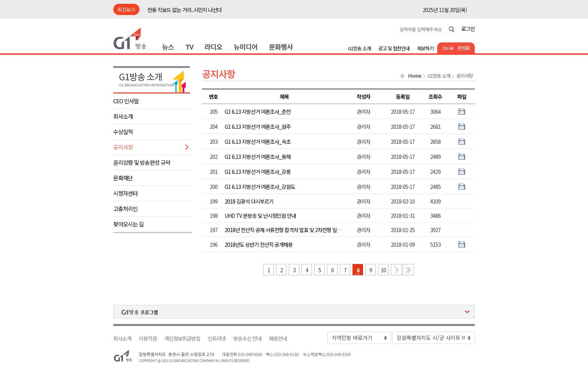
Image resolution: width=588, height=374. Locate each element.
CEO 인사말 (126, 101)
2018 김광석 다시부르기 (249, 201)
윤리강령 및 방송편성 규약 (142, 162)
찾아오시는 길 (128, 224)
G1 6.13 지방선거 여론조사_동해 (258, 157)
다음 (396, 270)
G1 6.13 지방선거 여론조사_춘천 (258, 112)
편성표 (464, 48)
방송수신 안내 (247, 339)
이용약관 (148, 339)
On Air (448, 48)
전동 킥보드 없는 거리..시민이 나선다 (184, 10)
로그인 (468, 29)
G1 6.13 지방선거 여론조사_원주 (258, 127)
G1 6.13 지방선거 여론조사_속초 (258, 142)
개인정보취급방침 (182, 339)
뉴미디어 (246, 47)
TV (189, 47)
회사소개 (123, 116)
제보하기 (425, 48)
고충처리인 (125, 209)
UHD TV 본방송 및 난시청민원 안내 (260, 216)
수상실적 (123, 132)
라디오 (213, 47)
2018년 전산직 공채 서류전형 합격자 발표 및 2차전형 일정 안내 (288, 230)
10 (383, 270)
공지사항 (123, 147)
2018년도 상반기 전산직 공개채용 (259, 244)
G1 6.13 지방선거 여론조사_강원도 (260, 187)
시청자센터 (125, 193)
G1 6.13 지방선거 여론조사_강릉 (258, 172)
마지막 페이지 (408, 270)
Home (415, 76)
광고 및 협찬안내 (394, 48)
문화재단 (123, 178)
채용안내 (278, 339)
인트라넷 (217, 339)
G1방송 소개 (359, 48)
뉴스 (168, 47)
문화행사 (281, 47)
